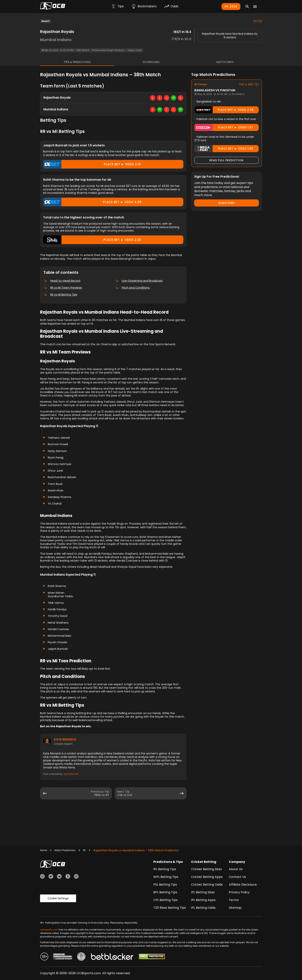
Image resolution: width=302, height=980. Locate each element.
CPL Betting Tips (165, 900)
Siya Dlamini (71, 774)
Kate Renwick (65, 739)
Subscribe (226, 203)
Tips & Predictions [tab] (77, 62)
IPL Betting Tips (165, 869)
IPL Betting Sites (203, 892)
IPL (84, 850)
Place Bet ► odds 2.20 (92, 240)
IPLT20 (258, 21)
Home (44, 850)
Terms (234, 900)
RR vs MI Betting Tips (60, 295)
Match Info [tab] (225, 62)
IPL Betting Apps (203, 900)
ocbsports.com (49, 930)
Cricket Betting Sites (206, 869)
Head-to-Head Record (62, 281)
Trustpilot (44, 886)
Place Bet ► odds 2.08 (224, 110)
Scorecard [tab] (151, 62)
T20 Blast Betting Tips (170, 908)
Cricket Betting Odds (207, 885)
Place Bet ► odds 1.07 (224, 127)
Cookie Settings (58, 892)
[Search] (247, 7)
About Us (236, 869)
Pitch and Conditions (132, 288)
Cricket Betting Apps (207, 877)
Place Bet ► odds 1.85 (224, 149)
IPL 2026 (231, 7)
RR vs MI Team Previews (63, 288)
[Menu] (255, 7)
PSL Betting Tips (165, 885)
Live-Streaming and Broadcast (139, 281)
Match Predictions (65, 850)
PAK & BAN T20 (249, 84)
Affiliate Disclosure (243, 885)
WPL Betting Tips (166, 877)
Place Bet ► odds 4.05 (92, 202)
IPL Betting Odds (203, 908)
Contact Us (237, 877)
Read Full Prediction (226, 160)
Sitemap (235, 908)
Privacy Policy (239, 892)
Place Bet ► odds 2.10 (92, 164)
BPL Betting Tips (165, 892)
